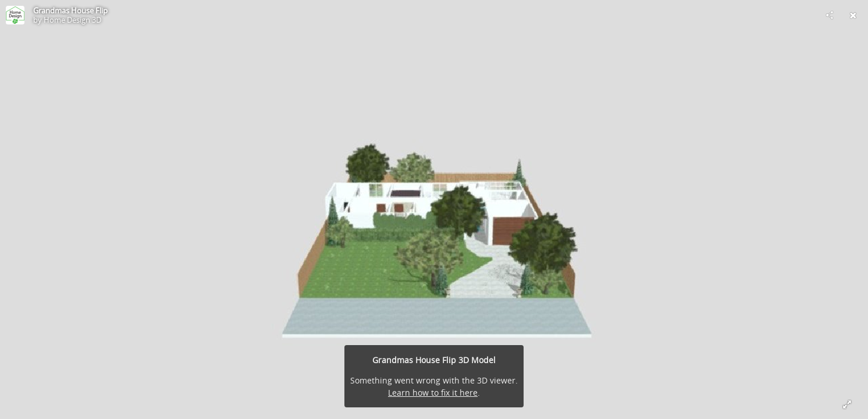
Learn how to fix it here (433, 393)
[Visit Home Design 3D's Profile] (15, 15)
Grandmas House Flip (70, 10)
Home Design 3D (72, 20)
